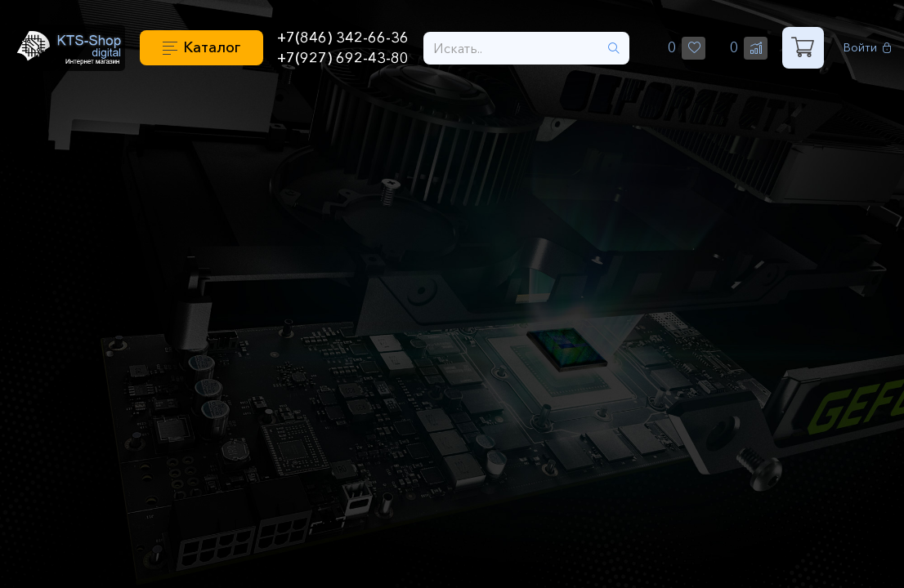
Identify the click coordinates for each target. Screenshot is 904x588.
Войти (868, 48)
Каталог (212, 47)
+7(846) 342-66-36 (343, 38)
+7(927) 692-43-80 (343, 58)
